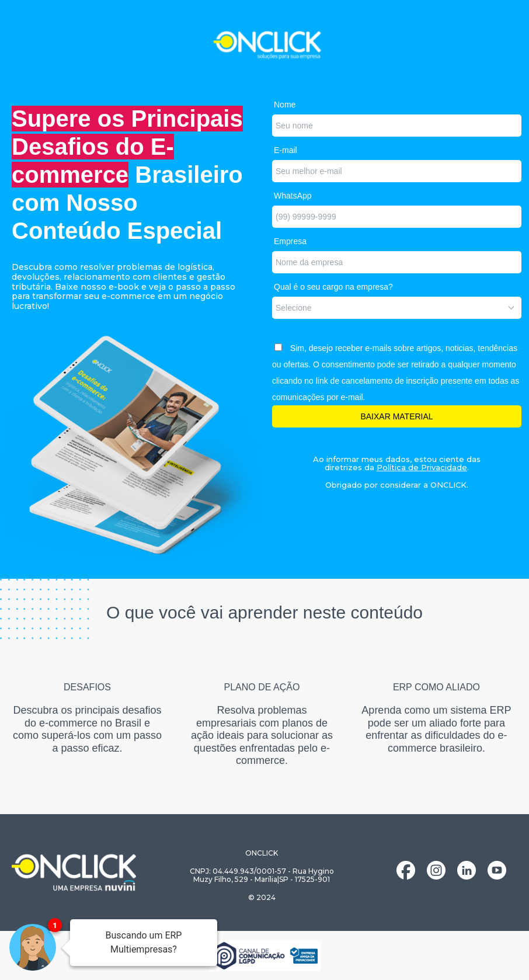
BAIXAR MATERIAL (396, 416)
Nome (285, 105)
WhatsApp (293, 196)
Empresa (290, 241)
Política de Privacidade (422, 467)
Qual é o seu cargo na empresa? (333, 287)
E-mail (286, 150)
